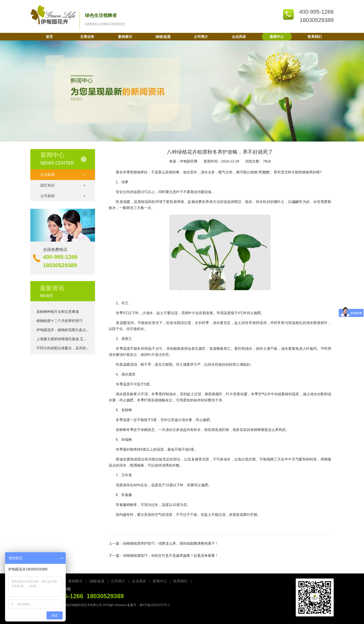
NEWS (46, 296)
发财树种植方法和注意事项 (58, 313)
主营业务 (87, 37)
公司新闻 (63, 196)
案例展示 (125, 37)
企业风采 (239, 37)
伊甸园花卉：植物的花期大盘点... (63, 331)
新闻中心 (277, 37)
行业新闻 (63, 175)
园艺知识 (63, 185)
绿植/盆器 (163, 37)
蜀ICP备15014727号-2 (154, 605)
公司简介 (201, 37)
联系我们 (315, 37)
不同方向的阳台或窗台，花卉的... (63, 349)
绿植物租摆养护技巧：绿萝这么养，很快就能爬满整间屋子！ (171, 543)
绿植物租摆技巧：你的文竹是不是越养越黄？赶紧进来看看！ (171, 556)
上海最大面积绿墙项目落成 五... (61, 340)
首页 (49, 37)
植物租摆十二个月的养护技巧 (59, 322)
